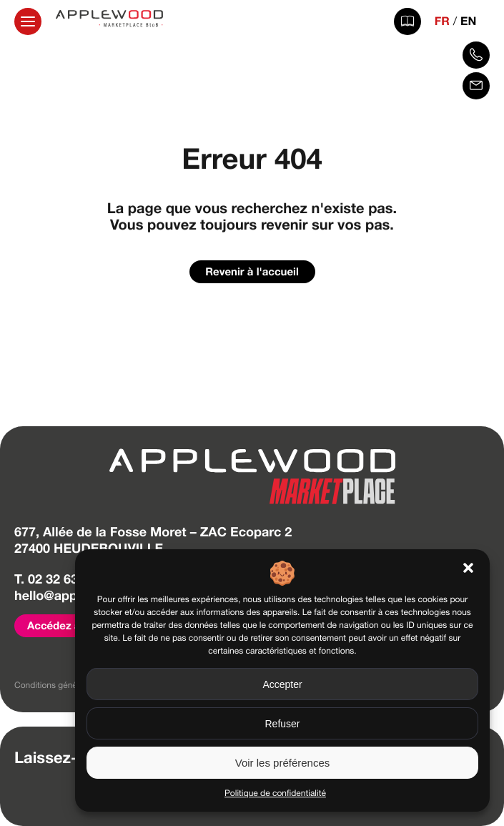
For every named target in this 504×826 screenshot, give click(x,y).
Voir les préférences (283, 763)
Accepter (282, 684)
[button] (468, 568)
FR (442, 21)
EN (468, 21)
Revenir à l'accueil (252, 272)
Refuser (282, 724)
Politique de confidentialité (275, 793)
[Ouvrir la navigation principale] (28, 21)
